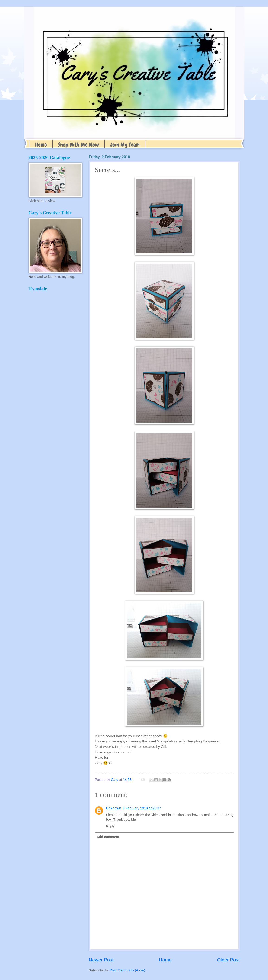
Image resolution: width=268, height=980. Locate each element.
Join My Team (125, 145)
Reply (110, 826)
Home (41, 145)
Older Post (228, 960)
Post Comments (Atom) (128, 970)
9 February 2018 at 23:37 (142, 808)
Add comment (108, 837)
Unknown (114, 808)
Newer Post (101, 960)
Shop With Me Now (79, 145)
